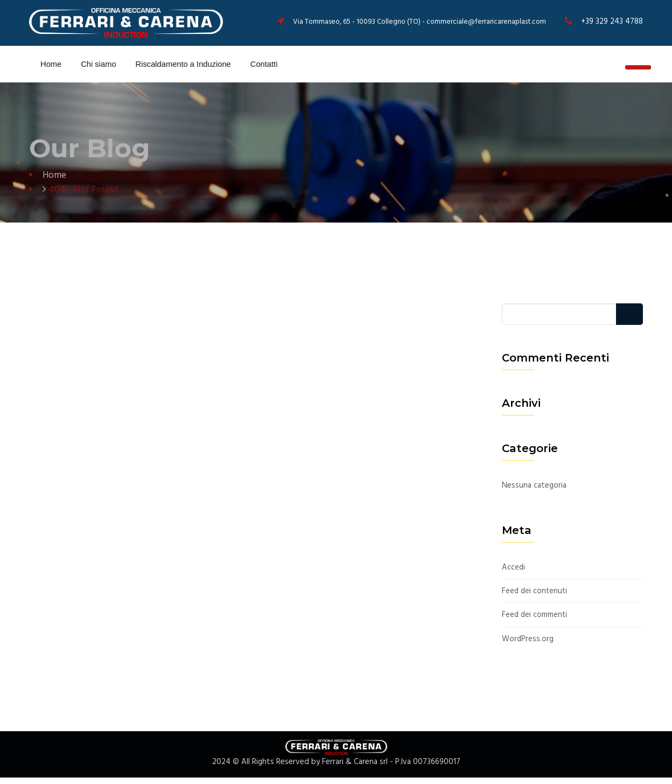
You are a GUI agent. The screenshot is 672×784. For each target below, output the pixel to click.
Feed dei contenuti (535, 598)
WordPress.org (528, 646)
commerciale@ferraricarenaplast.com (486, 22)
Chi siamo (95, 67)
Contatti (266, 67)
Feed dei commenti (535, 622)
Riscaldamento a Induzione (182, 67)
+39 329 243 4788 (612, 22)
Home (48, 67)
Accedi (514, 574)
